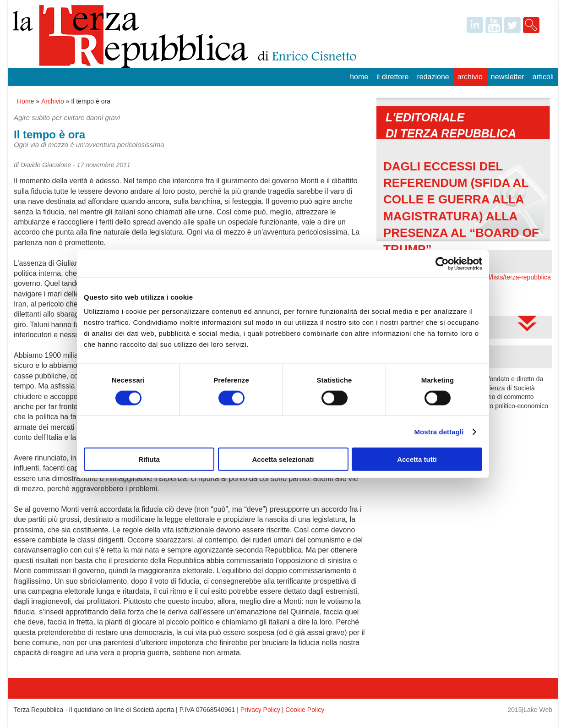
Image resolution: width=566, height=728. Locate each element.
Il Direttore (392, 77)
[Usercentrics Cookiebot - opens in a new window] (442, 263)
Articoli (543, 77)
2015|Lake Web (530, 710)
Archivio (470, 77)
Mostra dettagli (439, 431)
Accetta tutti (417, 459)
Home (359, 77)
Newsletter (508, 77)
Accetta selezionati (283, 459)
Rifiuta (149, 459)
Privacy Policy (260, 710)
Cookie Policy (305, 710)
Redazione (433, 77)
